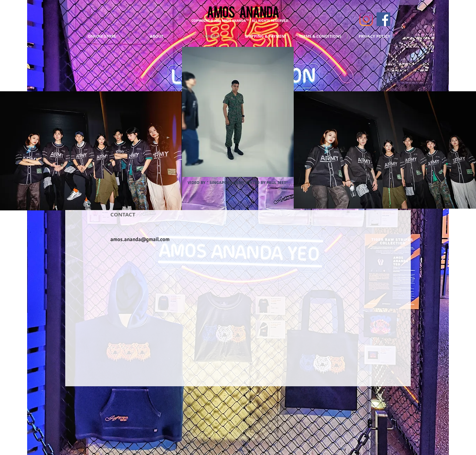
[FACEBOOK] (383, 19)
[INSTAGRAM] (366, 19)
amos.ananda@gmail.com (140, 239)
